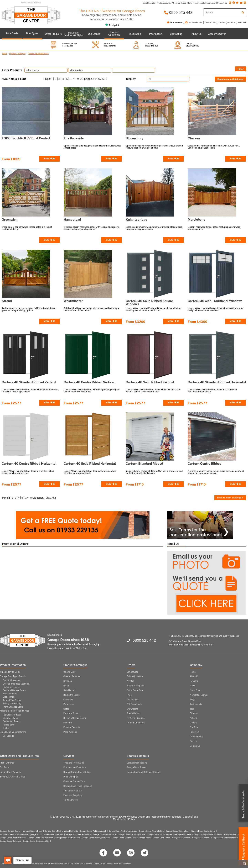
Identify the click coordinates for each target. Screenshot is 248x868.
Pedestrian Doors (11, 687)
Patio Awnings (70, 732)
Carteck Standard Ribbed (144, 464)
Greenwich (10, 220)
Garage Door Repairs (137, 763)
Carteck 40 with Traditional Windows (215, 301)
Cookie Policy (196, 737)
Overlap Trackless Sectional (16, 684)
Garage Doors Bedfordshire (203, 831)
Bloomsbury (135, 138)
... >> (73, 79)
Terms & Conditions (136, 723)
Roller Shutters (10, 694)
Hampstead (72, 220)
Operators (68, 700)
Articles (194, 718)
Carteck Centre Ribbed (205, 464)
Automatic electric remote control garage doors (21, 834)
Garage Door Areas (201, 838)
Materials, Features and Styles (15, 711)
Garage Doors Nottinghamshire (225, 838)
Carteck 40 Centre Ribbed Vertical (89, 382)
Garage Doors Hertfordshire (68, 838)
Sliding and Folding (12, 704)
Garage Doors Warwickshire (151, 831)
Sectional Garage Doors (14, 690)
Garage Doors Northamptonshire (123, 831)
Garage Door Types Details (13, 676)
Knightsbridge (136, 220)
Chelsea (194, 138)
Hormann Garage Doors (32, 831)
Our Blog (194, 727)
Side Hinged (9, 697)
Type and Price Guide (10, 672)
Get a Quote (132, 672)
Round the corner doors (39, 54)
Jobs (192, 709)
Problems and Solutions (75, 767)
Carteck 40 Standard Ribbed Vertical (29, 382)
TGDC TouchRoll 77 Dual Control (26, 138)
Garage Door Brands (181, 838)
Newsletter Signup (199, 695)
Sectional (68, 681)
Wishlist (242, 22)
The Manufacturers (73, 791)
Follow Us (195, 732)
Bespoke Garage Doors (75, 718)
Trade (243, 804)
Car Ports (5, 767)
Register (194, 681)
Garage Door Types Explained (78, 786)
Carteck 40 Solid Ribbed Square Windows (149, 303)
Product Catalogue (17, 54)
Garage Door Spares (136, 767)
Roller (66, 686)
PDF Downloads (134, 704)
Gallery (193, 723)
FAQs (129, 695)
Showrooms (132, 709)
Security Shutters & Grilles (13, 777)
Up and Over (69, 672)
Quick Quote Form (135, 690)
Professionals (194, 22)
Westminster (73, 301)
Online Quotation (227, 22)
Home (5, 54)
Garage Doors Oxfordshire (104, 834)
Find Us (193, 741)
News (193, 686)
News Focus (196, 690)
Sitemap (194, 713)
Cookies (187, 817)
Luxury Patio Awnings (10, 772)
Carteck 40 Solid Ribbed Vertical (150, 382)
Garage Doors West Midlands (13, 838)
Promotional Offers (15, 544)
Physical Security (72, 727)
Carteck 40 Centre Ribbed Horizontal (29, 464)
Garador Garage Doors (10, 831)
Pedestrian (69, 704)
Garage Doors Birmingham (177, 831)
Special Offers (134, 713)
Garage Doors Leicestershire (78, 834)
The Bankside (74, 138)
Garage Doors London (121, 838)
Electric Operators (11, 680)
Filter (241, 69)
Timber (6, 728)
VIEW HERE (49, 159)
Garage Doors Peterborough (187, 834)
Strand (7, 301)
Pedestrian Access (12, 721)
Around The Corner (12, 700)
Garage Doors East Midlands (41, 838)
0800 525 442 (178, 12)
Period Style (9, 725)
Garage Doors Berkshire (10, 841)
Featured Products (12, 715)
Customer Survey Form (74, 781)
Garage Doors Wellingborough (93, 831)
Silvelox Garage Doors (54, 834)
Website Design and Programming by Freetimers (155, 817)
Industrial (68, 723)
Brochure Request (135, 686)
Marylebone (196, 220)
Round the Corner (72, 695)
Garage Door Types (161, 838)
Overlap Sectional (72, 676)
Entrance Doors (71, 713)
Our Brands (8, 736)
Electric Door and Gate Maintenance (144, 772)
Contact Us (210, 22)
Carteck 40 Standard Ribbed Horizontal (217, 382)
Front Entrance (7, 763)
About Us (194, 676)
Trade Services (71, 800)
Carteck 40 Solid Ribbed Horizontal (90, 464)
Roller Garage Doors (142, 838)
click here (99, 863)
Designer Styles (10, 718)
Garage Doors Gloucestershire (36, 841)
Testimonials (133, 700)
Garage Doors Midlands (212, 834)
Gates (66, 709)
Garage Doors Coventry (234, 834)
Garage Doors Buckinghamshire (96, 838)
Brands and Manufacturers (13, 732)
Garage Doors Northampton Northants (61, 831)
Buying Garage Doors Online (77, 772)
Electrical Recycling (73, 795)
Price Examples (71, 777)
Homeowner (175, 22)
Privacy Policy (127, 819)
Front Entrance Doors (13, 707)
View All (100, 79)
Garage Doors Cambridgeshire (131, 834)
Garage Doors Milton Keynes (160, 834)
